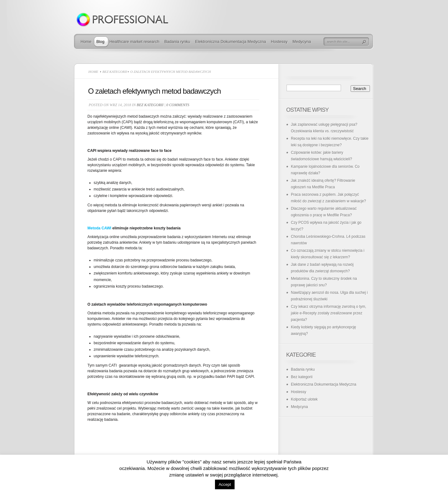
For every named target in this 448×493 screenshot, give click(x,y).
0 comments (178, 105)
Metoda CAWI (99, 228)
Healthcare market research (134, 42)
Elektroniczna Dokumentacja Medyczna (231, 42)
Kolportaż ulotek (304, 399)
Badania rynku (177, 42)
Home (86, 42)
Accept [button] (225, 484)
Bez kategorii (115, 72)
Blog (100, 42)
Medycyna (302, 42)
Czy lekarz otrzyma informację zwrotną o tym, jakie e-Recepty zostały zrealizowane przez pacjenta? (329, 313)
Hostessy (279, 42)
